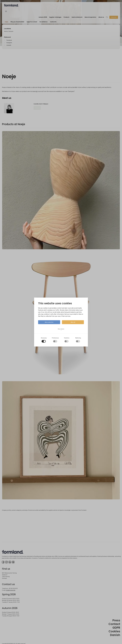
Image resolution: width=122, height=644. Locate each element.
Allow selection (49, 322)
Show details (61, 329)
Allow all (73, 322)
